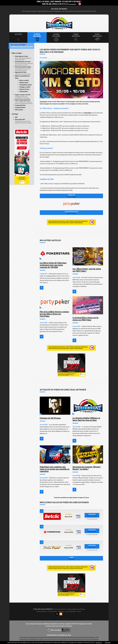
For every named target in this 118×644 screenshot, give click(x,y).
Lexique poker (24, 91)
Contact (79, 611)
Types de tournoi (24, 89)
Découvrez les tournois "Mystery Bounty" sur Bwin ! (87, 468)
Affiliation (61, 611)
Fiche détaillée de (71, 212)
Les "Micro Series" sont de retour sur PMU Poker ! (87, 270)
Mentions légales (42, 611)
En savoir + (99, 642)
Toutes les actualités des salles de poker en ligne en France (71, 498)
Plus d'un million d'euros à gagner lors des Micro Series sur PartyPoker (54, 314)
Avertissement (53, 611)
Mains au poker (24, 80)
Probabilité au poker (26, 85)
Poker (71, 558)
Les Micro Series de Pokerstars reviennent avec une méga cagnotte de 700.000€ (53, 265)
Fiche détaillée (92, 519)
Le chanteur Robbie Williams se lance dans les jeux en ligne (86, 419)
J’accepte (108, 642)
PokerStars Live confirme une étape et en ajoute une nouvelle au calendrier (55, 469)
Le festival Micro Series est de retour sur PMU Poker (86, 319)
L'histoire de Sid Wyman (50, 418)
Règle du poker (24, 83)
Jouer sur (71, 196)
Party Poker (43, 102)
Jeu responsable (70, 611)
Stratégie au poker (25, 87)
